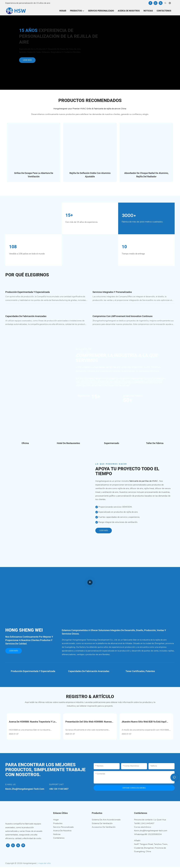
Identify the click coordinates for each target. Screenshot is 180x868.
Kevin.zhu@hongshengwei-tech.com (151, 832)
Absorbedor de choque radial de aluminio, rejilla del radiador (146, 175)
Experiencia (84, 397)
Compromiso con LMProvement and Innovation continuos (123, 317)
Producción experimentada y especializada (28, 293)
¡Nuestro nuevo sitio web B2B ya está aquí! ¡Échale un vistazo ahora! (144, 723)
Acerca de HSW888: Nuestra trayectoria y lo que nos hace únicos (32, 723)
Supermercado (112, 444)
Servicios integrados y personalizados (112, 293)
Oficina (25, 444)
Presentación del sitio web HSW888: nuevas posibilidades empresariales (89, 723)
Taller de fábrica (155, 444)
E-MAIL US (10, 786)
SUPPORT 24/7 (56, 786)
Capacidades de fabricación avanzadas (26, 317)
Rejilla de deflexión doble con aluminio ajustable (90, 175)
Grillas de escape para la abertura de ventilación (34, 175)
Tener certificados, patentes (140, 672)
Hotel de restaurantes (68, 444)
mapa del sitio (44, 864)
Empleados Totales (133, 397)
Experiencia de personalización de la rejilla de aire (58, 36)
